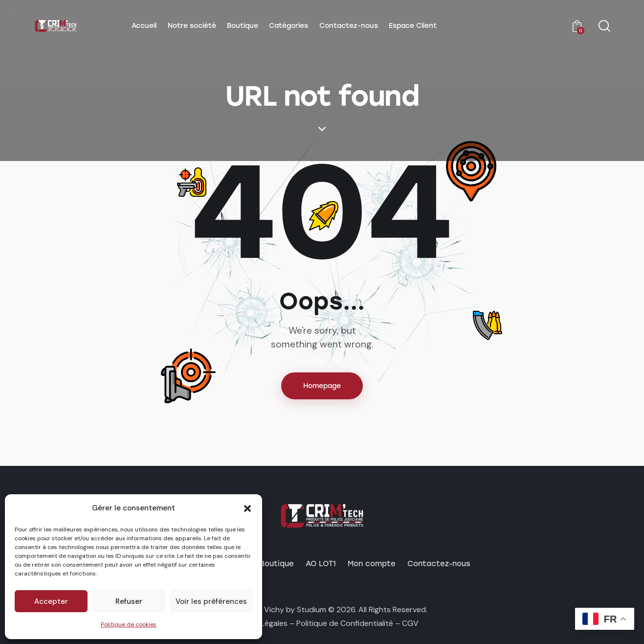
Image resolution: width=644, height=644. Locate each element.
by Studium (306, 609)
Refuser (129, 601)
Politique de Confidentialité (345, 623)
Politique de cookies (129, 624)
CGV (410, 623)
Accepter (51, 601)
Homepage (322, 386)
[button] (247, 508)
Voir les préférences (211, 601)
